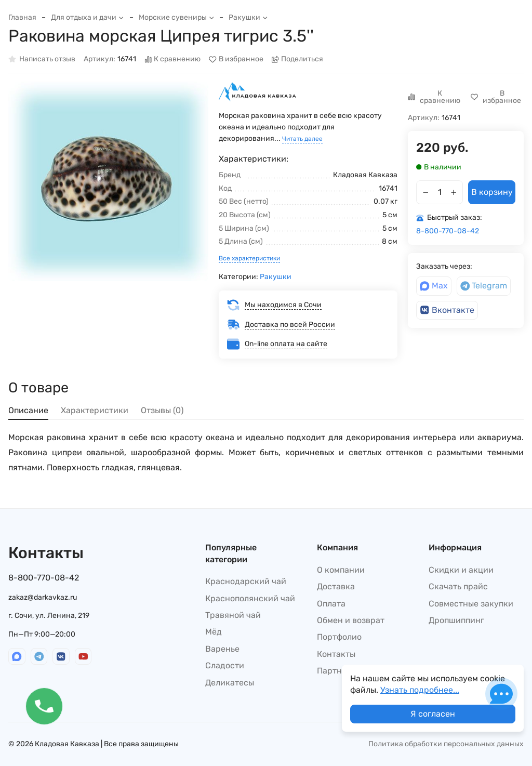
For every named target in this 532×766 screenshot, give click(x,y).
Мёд (214, 632)
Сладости (225, 665)
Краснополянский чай (250, 598)
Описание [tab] (28, 410)
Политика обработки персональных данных (446, 744)
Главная (22, 17)
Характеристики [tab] (95, 410)
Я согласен (433, 714)
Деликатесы (230, 683)
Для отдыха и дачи (88, 17)
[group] (108, 182)
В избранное (236, 60)
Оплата (331, 604)
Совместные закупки (471, 604)
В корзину (492, 192)
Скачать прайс (458, 586)
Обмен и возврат (351, 620)
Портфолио (339, 637)
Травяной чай (233, 615)
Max (434, 286)
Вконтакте (447, 310)
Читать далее (302, 139)
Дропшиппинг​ (456, 620)
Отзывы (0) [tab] (162, 410)
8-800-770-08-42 (448, 231)
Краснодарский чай (246, 581)
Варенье (222, 649)
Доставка (336, 586)
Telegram (484, 286)
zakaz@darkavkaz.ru (43, 597)
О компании (341, 570)
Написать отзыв (42, 60)
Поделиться (298, 60)
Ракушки (248, 17)
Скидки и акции (461, 570)
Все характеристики (249, 258)
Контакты (336, 654)
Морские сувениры (177, 17)
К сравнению (173, 60)
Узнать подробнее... (420, 690)
